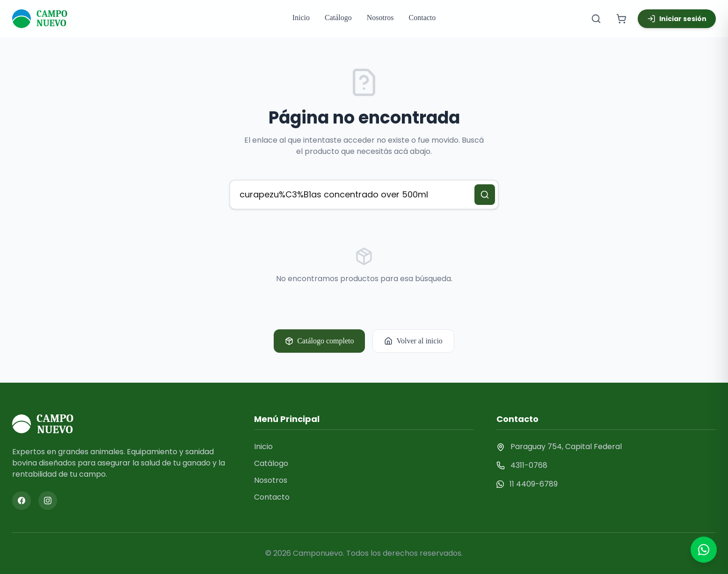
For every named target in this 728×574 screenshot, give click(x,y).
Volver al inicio (413, 341)
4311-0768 (529, 465)
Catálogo (338, 18)
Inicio (301, 18)
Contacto (422, 18)
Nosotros (380, 18)
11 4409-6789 (534, 484)
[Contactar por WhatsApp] (704, 550)
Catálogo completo (319, 341)
